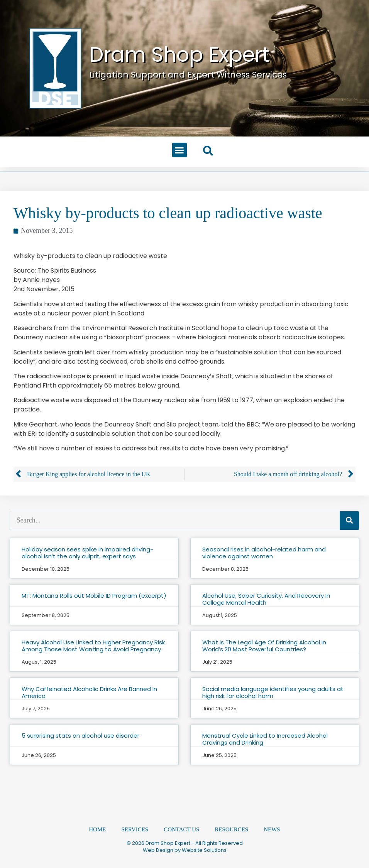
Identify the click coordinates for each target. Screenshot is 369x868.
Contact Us (181, 830)
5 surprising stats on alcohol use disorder (80, 736)
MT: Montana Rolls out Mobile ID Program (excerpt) (94, 596)
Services (135, 830)
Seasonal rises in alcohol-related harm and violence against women (264, 553)
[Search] (349, 521)
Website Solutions (204, 850)
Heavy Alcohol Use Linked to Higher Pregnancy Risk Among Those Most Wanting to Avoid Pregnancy (93, 646)
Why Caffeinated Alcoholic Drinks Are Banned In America (89, 692)
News (272, 830)
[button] (179, 150)
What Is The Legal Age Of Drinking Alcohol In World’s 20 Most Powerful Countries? (264, 646)
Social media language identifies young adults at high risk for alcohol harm (273, 692)
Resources (231, 830)
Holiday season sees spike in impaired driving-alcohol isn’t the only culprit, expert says (87, 553)
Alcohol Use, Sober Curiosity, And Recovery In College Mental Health (266, 599)
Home (97, 830)
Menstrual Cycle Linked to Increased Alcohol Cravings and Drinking (265, 739)
